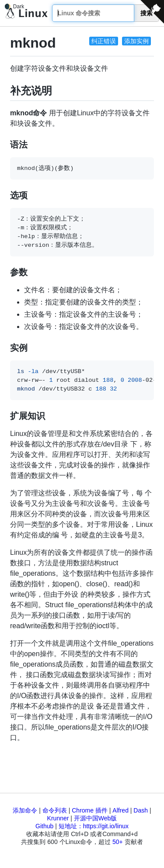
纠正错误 (104, 41)
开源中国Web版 (96, 818)
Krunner (58, 818)
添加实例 (136, 41)
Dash (141, 810)
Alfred (120, 810)
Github (44, 826)
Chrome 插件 (90, 810)
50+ (118, 842)
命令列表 (55, 810)
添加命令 (25, 810)
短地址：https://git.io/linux (94, 826)
